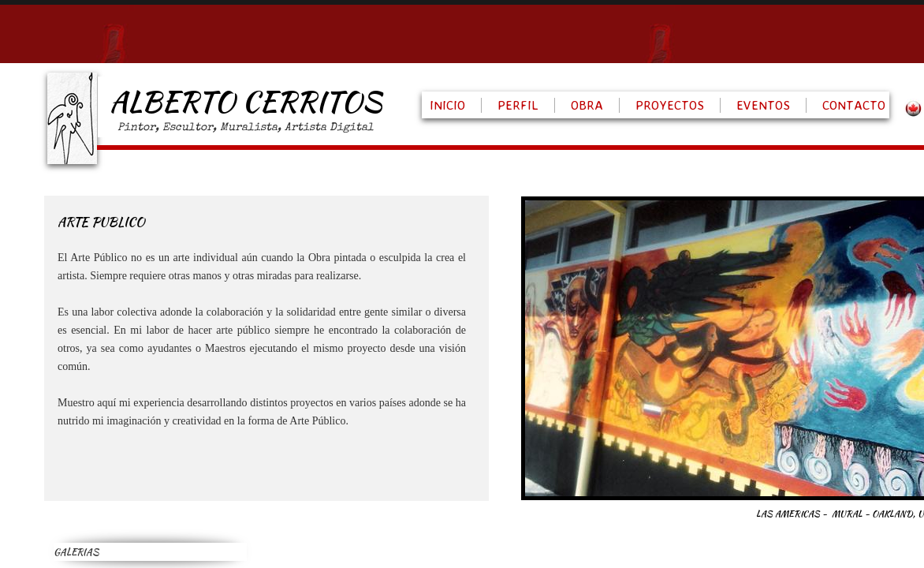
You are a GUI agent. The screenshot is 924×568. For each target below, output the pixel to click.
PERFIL (518, 105)
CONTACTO (854, 105)
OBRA (587, 105)
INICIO (447, 105)
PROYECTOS (670, 105)
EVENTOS (763, 105)
